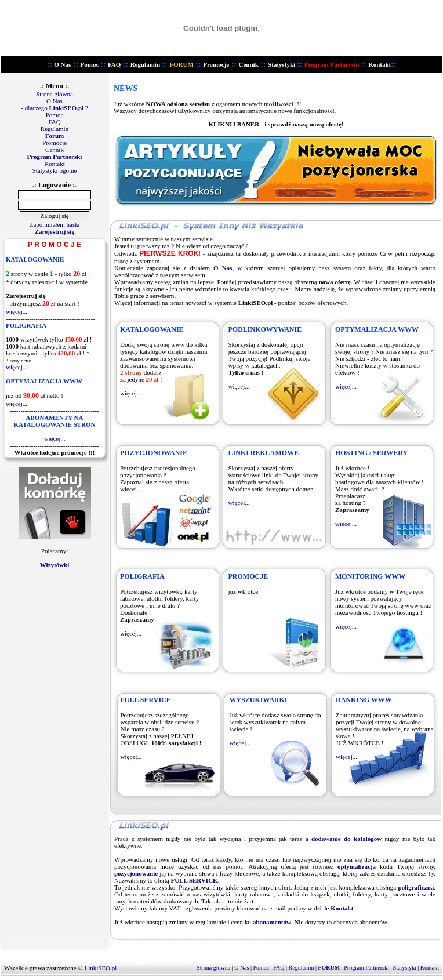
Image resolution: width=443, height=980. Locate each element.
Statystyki (282, 64)
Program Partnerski (367, 968)
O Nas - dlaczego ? (55, 104)
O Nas (62, 64)
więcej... (17, 311)
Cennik (249, 64)
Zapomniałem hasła (55, 224)
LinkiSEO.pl (100, 968)
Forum (55, 136)
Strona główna (55, 94)
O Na (240, 968)
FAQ (114, 64)
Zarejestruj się (55, 231)
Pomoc (90, 64)
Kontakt (54, 164)
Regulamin (145, 64)
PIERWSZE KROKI (170, 253)
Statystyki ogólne (55, 170)
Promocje (216, 64)
